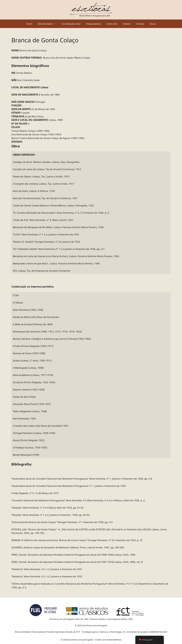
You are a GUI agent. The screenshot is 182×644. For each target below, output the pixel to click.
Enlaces (127, 24)
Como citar (112, 24)
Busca (153, 24)
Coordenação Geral (71, 24)
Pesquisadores (93, 24)
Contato (140, 24)
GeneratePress (114, 640)
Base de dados (48, 24)
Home (29, 24)
